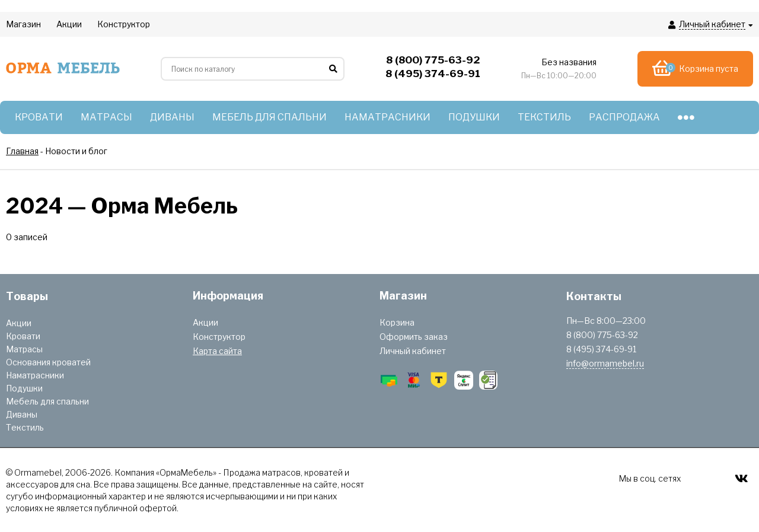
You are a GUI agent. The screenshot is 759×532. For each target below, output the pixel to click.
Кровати (23, 336)
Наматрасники (35, 375)
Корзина (397, 322)
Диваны (22, 414)
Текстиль (25, 427)
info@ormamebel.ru (605, 363)
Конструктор (219, 337)
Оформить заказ (414, 337)
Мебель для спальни (47, 401)
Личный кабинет (413, 351)
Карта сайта (217, 351)
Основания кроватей (48, 362)
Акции (19, 323)
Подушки (24, 388)
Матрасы (24, 349)
